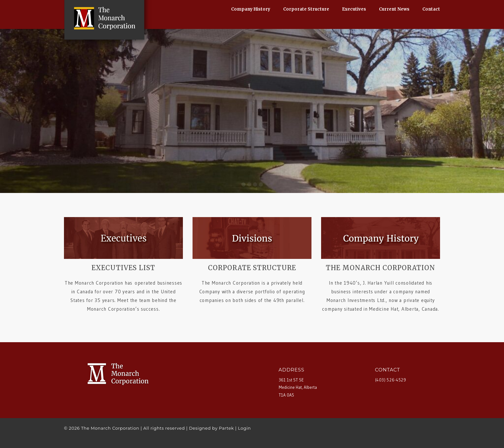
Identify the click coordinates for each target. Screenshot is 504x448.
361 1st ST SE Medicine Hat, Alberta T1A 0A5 (298, 387)
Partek (226, 428)
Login (244, 428)
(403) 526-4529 (391, 380)
